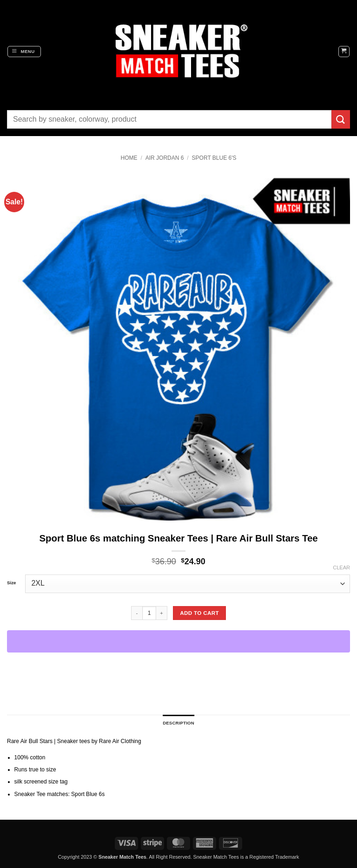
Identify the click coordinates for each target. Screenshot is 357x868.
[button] (24, 52)
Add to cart (199, 613)
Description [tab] (178, 723)
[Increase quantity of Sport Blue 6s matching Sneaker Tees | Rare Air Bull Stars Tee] (162, 613)
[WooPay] (178, 641)
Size (11, 583)
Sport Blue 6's (214, 158)
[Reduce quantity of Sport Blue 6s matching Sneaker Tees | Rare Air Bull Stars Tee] (137, 613)
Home (129, 158)
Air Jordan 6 (165, 158)
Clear (341, 568)
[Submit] (341, 119)
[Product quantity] (149, 613)
